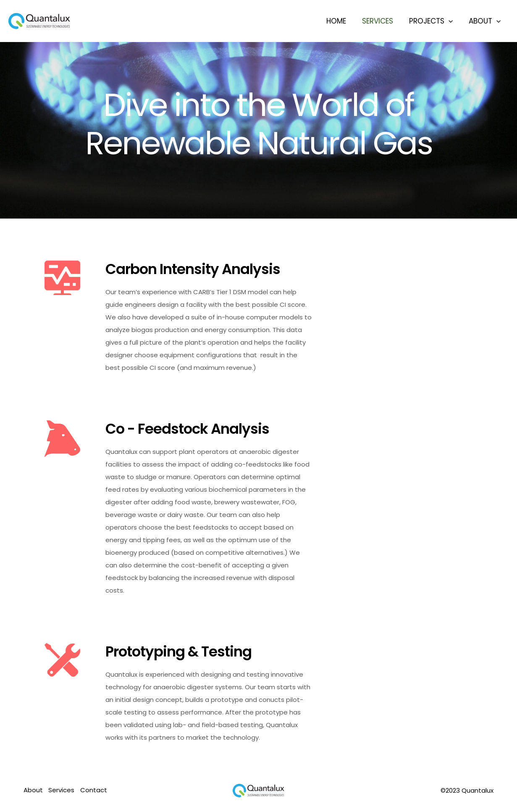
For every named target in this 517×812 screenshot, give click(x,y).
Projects (433, 21)
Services (382, 21)
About (486, 21)
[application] (451, 21)
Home (342, 21)
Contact (95, 790)
